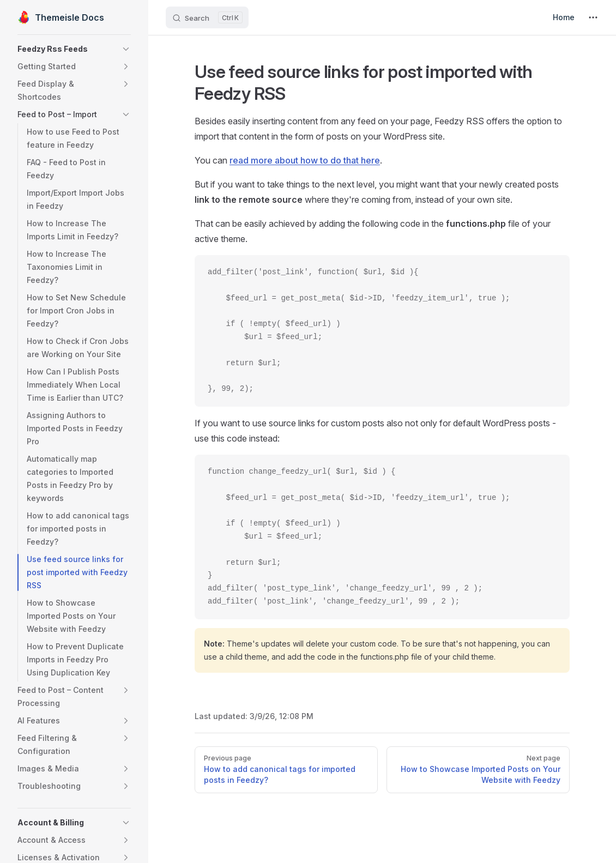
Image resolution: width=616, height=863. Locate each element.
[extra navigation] (593, 17)
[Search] (207, 17)
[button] (74, 49)
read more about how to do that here (305, 160)
